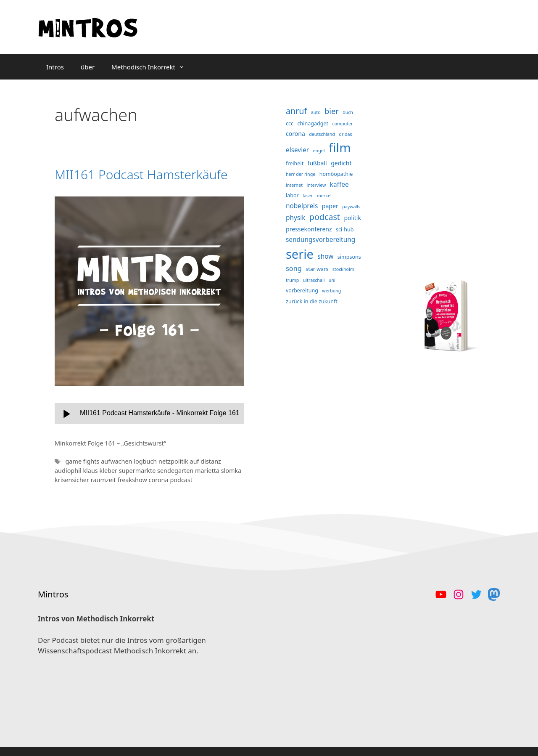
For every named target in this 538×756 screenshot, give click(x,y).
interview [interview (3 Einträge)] (316, 185)
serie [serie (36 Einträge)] (300, 254)
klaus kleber (101, 471)
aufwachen (117, 461)
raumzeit (104, 480)
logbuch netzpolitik (162, 461)
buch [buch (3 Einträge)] (348, 112)
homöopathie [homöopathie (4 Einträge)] (336, 174)
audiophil (69, 471)
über (88, 67)
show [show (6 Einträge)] (325, 256)
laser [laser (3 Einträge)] (308, 196)
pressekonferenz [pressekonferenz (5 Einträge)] (309, 229)
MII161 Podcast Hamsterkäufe (141, 174)
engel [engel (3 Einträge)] (319, 151)
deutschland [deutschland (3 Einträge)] (322, 134)
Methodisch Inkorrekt (152, 67)
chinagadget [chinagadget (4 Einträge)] (313, 123)
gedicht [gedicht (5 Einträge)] (341, 163)
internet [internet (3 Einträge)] (294, 185)
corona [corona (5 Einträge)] (295, 134)
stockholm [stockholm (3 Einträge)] (343, 269)
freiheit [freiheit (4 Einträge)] (295, 163)
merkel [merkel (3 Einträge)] (324, 196)
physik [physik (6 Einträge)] (295, 218)
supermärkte (138, 471)
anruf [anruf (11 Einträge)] (296, 111)
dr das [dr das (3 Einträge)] (345, 134)
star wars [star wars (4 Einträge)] (317, 269)
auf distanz (206, 461)
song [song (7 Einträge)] (294, 268)
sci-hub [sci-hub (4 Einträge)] (345, 229)
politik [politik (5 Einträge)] (352, 218)
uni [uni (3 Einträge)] (332, 280)
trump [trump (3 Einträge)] (292, 280)
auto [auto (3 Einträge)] (316, 112)
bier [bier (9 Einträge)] (332, 111)
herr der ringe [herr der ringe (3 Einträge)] (301, 174)
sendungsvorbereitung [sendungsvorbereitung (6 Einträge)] (320, 240)
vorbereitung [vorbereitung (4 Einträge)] (302, 290)
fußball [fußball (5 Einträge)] (317, 163)
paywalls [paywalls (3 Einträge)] (351, 207)
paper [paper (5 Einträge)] (330, 206)
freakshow (133, 480)
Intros (55, 67)
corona (160, 480)
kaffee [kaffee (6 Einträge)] (339, 184)
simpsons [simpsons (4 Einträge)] (349, 257)
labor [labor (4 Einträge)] (292, 195)
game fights (83, 461)
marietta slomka (218, 471)
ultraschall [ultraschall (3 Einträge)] (314, 280)
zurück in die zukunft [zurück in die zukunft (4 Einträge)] (312, 301)
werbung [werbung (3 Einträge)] (331, 291)
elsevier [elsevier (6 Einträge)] (297, 150)
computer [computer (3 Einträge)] (343, 124)
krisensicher (73, 480)
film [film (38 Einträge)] (340, 148)
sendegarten (176, 471)
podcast (181, 480)
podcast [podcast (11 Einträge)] (325, 217)
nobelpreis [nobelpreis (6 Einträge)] (302, 206)
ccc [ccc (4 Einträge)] (290, 123)
